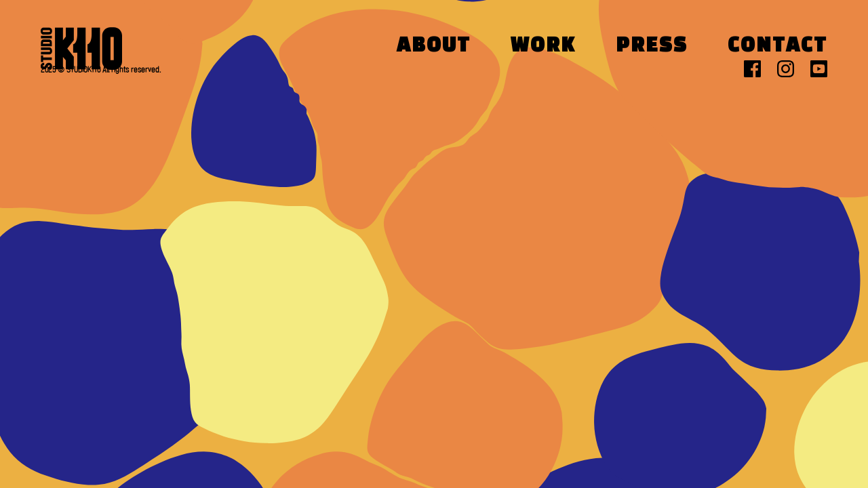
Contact (777, 46)
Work (543, 46)
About (434, 46)
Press (652, 46)
